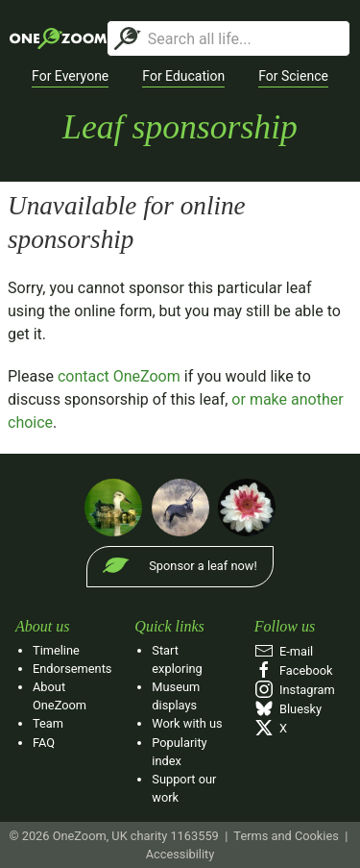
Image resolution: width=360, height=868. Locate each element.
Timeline (56, 650)
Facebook (294, 670)
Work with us (187, 723)
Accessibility (180, 854)
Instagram (295, 690)
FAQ (44, 743)
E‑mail (284, 651)
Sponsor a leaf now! (203, 566)
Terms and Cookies (286, 836)
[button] (70, 77)
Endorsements (72, 669)
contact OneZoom (119, 376)
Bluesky (288, 709)
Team (48, 723)
